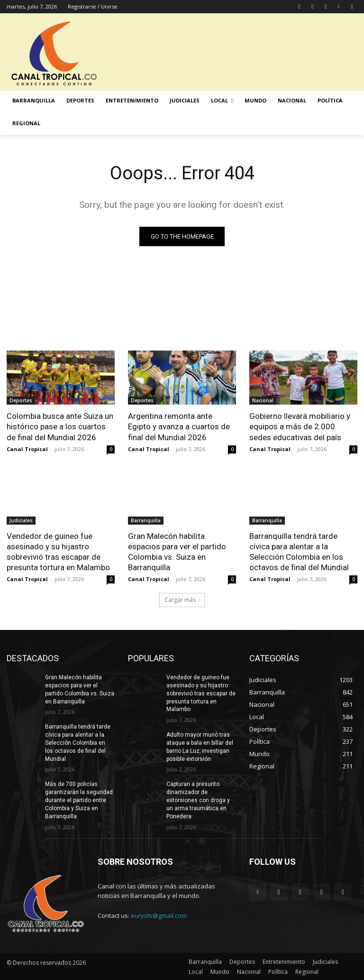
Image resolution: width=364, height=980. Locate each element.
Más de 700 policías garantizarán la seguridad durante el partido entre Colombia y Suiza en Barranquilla (79, 800)
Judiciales (21, 520)
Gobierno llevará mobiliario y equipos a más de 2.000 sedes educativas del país (300, 426)
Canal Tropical (27, 449)
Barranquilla (146, 520)
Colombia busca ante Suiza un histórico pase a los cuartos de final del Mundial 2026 (60, 426)
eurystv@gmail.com (159, 915)
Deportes (21, 400)
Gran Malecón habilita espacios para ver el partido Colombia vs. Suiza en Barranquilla (177, 552)
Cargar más (182, 600)
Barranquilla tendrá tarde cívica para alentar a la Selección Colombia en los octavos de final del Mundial (299, 552)
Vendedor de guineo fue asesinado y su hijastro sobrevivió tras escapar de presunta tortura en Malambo (58, 552)
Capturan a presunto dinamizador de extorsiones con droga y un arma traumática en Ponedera (198, 800)
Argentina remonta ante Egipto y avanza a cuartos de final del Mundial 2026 (179, 426)
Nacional (263, 400)
